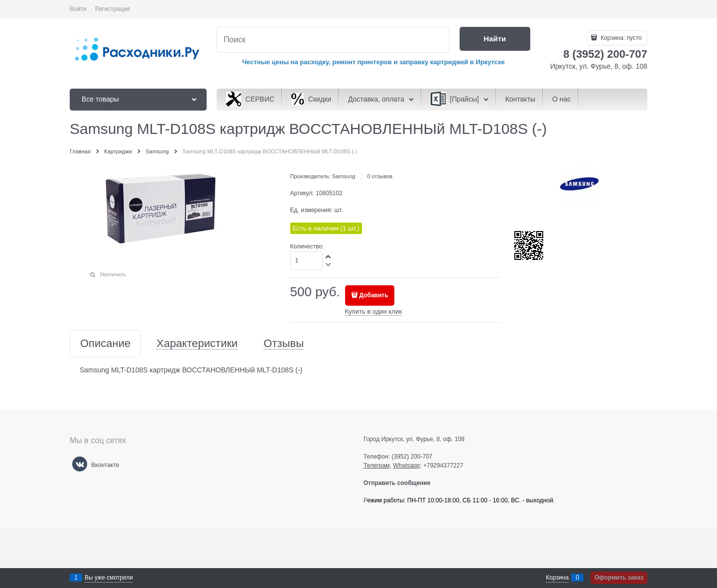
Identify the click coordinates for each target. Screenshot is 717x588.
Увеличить (113, 274)
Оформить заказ (619, 578)
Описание (105, 344)
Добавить (374, 295)
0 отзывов (380, 176)
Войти (78, 9)
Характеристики (197, 344)
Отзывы (284, 344)
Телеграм (377, 466)
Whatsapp (406, 466)
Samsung (344, 176)
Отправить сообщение (401, 483)
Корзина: (620, 38)
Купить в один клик (373, 311)
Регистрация (113, 9)
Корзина (557, 578)
